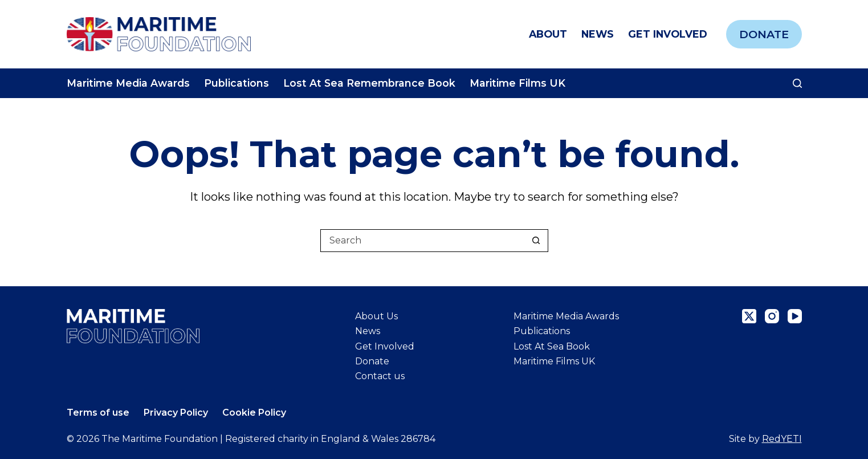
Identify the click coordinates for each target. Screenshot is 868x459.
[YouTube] (795, 316)
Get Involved (668, 34)
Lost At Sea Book (552, 346)
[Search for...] (423, 241)
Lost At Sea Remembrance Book (369, 83)
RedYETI (782, 439)
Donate (764, 34)
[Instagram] (772, 316)
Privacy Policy (176, 413)
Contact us (380, 376)
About (548, 34)
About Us (376, 316)
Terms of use (98, 413)
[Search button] (536, 241)
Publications (237, 83)
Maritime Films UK (517, 83)
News (598, 34)
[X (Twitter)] (749, 316)
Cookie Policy (254, 413)
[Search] (797, 83)
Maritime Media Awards (128, 83)
